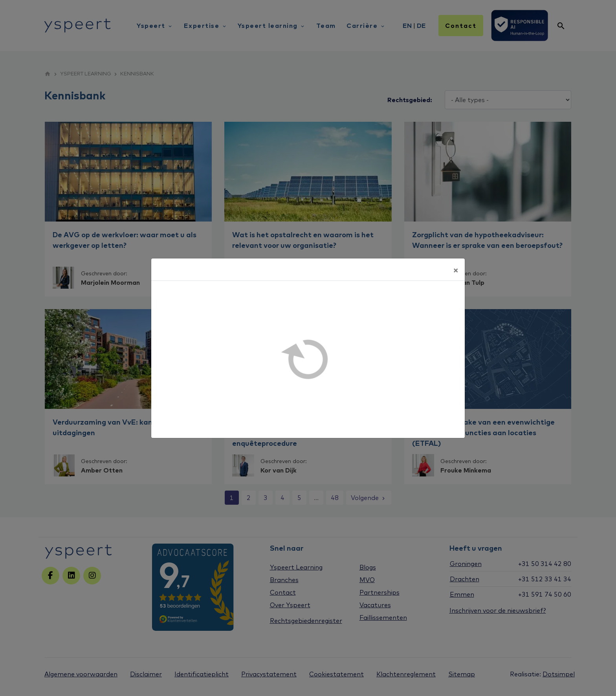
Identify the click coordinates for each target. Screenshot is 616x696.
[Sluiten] (456, 269)
